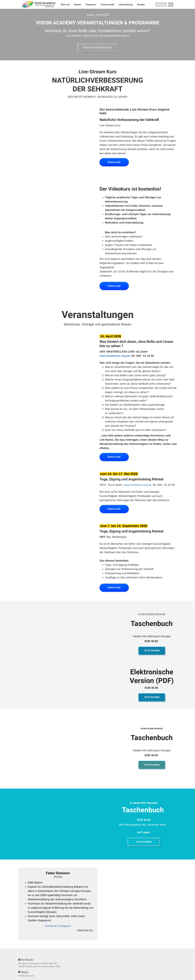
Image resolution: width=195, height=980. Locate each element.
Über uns (65, 5)
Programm (91, 5)
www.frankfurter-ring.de (115, 356)
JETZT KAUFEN (152, 651)
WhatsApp (161, 4)
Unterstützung (126, 5)
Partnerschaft (108, 5)
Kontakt (141, 5)
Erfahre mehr (114, 162)
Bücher (78, 5)
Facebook (51, 926)
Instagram (65, 926)
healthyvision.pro (26, 976)
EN (171, 4)
